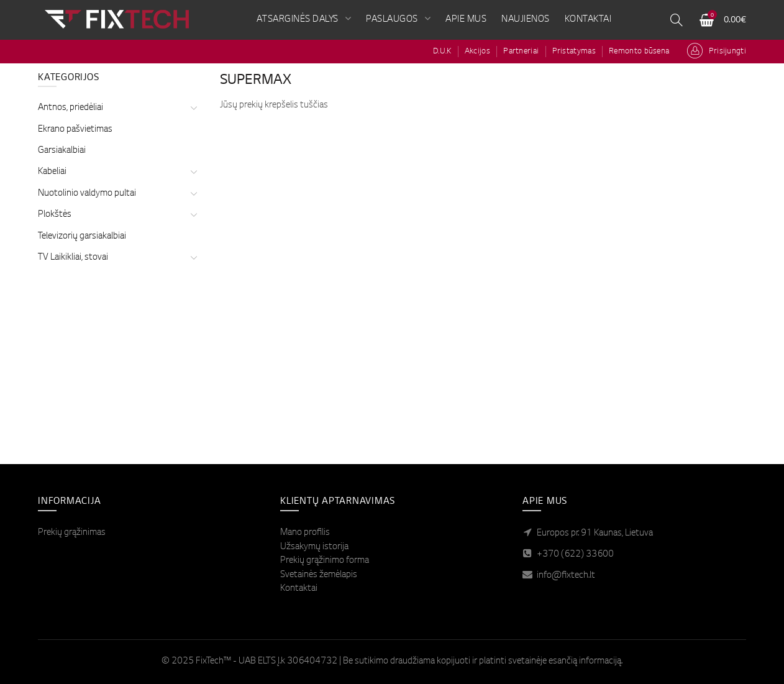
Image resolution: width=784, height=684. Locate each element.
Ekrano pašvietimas (75, 130)
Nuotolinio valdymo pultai (87, 194)
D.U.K (442, 52)
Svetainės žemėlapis (319, 575)
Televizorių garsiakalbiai (82, 237)
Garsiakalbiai (62, 151)
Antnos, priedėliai (71, 108)
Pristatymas (574, 52)
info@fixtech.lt (566, 576)
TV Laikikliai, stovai (73, 258)
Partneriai (521, 52)
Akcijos (477, 52)
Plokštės (55, 215)
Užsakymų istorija (314, 547)
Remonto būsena (639, 52)
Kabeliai (52, 172)
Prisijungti (727, 52)
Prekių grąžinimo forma (325, 561)
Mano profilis (305, 533)
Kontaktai (299, 589)
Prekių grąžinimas (72, 533)
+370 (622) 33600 (575, 555)
